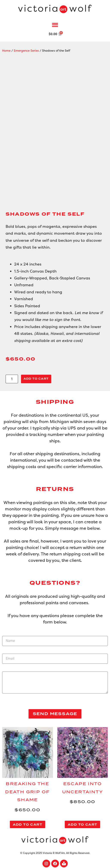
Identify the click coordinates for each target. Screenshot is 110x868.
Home (6, 50)
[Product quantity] (12, 379)
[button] (55, 25)
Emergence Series (26, 50)
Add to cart (36, 379)
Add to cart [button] (28, 825)
